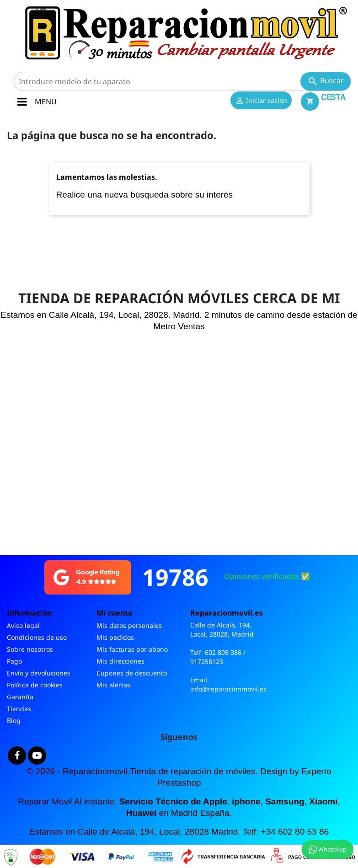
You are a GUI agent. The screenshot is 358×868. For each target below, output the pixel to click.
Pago (14, 661)
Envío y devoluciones (39, 673)
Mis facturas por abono (132, 649)
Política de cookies (35, 685)
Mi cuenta (115, 613)
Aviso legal (23, 625)
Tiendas (19, 709)
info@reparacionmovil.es (228, 689)
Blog (14, 721)
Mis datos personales (129, 625)
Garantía (20, 697)
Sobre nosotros (30, 649)
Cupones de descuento (132, 673)
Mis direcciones (120, 661)
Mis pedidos (115, 637)
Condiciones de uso (37, 637)
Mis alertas (113, 685)
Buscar (326, 81)
